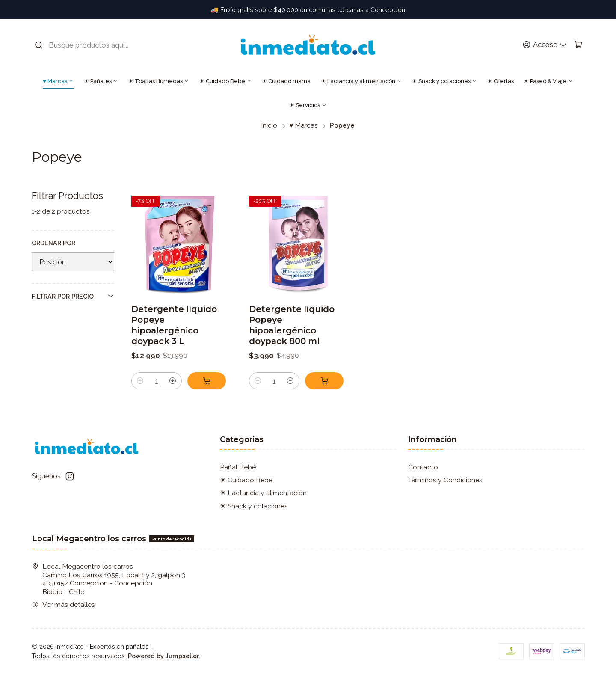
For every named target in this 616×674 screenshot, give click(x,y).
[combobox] (88, 45)
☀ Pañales (101, 81)
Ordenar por (53, 243)
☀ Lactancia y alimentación (361, 81)
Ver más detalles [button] (64, 604)
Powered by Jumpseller (163, 656)
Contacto (423, 467)
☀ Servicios (308, 105)
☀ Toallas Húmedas (159, 81)
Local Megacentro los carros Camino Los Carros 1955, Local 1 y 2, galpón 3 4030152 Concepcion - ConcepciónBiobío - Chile (109, 579)
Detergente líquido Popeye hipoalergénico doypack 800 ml (292, 325)
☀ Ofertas (500, 81)
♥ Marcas (58, 81)
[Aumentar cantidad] (173, 381)
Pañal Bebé (238, 467)
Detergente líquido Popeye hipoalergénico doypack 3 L (174, 325)
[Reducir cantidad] (140, 381)
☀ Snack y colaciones (444, 81)
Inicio (269, 126)
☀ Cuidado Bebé (225, 81)
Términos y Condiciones (445, 480)
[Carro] (578, 45)
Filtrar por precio (73, 296)
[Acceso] (545, 45)
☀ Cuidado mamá (286, 81)
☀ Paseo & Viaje (548, 81)
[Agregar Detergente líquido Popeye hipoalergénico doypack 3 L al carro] (207, 381)
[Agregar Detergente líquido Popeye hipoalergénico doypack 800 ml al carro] (324, 381)
